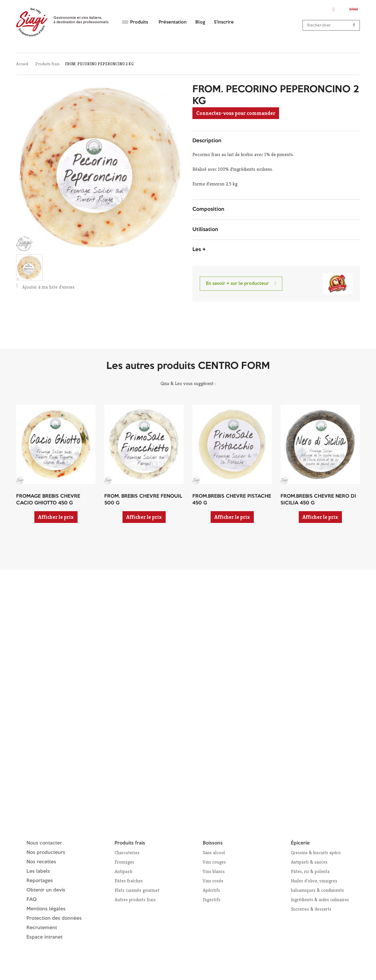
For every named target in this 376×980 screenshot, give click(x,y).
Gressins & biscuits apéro (316, 853)
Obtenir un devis (46, 890)
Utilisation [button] (205, 230)
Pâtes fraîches (129, 881)
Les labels (38, 871)
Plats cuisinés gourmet (137, 890)
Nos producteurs (46, 853)
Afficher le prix (56, 517)
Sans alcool (214, 853)
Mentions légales (46, 909)
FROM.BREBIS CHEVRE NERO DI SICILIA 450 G (318, 500)
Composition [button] (208, 209)
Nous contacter (44, 843)
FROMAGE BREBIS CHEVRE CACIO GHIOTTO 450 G (48, 500)
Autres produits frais (135, 900)
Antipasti (124, 871)
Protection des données (54, 918)
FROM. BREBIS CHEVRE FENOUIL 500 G (143, 500)
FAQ (32, 900)
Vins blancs (214, 871)
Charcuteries (127, 853)
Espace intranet (45, 937)
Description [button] (207, 141)
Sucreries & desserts (311, 909)
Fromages (124, 862)
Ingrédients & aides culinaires (320, 900)
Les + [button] (199, 250)
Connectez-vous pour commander (236, 113)
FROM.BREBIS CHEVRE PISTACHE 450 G (232, 500)
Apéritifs (211, 890)
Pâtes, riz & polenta (310, 871)
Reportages (40, 881)
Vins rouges (214, 862)
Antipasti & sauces (309, 862)
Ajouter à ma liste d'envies (45, 287)
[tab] (276, 141)
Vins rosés (213, 881)
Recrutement (42, 928)
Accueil (22, 64)
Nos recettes (41, 862)
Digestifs (211, 900)
